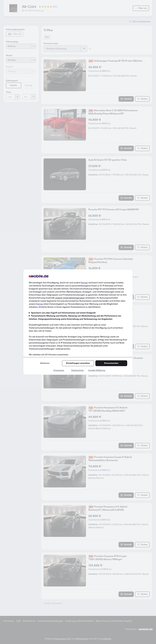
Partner (84, 283)
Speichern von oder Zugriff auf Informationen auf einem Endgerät (63, 313)
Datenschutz (77, 370)
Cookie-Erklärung (97, 370)
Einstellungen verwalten (78, 363)
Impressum (59, 370)
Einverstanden (111, 363)
